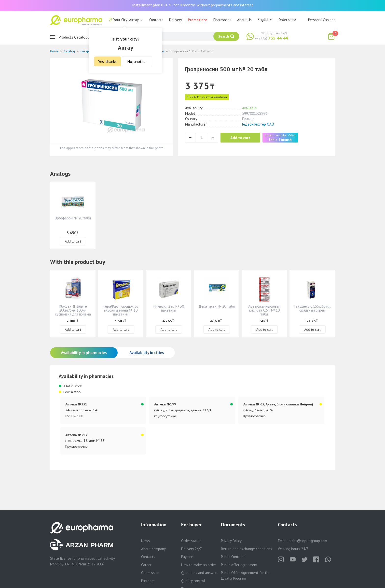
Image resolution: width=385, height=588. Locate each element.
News (145, 541)
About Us (244, 20)
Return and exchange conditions (247, 549)
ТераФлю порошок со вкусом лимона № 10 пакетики (121, 310)
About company (153, 549)
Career (146, 565)
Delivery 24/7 (192, 549)
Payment (188, 557)
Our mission (150, 573)
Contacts (156, 20)
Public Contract (233, 557)
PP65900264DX (66, 564)
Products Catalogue (71, 37)
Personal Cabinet (322, 20)
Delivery (176, 20)
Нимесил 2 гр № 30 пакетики (169, 308)
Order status (288, 20)
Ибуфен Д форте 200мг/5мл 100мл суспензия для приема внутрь (73, 312)
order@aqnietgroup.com (308, 541)
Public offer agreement (239, 565)
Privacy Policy (231, 541)
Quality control (193, 581)
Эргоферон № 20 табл (73, 218)
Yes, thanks (107, 61)
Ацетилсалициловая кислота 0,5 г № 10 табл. (264, 310)
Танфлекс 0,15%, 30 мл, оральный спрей (312, 308)
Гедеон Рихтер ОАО (258, 124)
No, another (137, 61)
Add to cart (240, 138)
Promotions (198, 20)
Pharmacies (222, 20)
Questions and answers (200, 573)
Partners (148, 581)
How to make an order (199, 565)
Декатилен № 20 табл (217, 306)
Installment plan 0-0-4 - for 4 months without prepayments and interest (193, 5)
